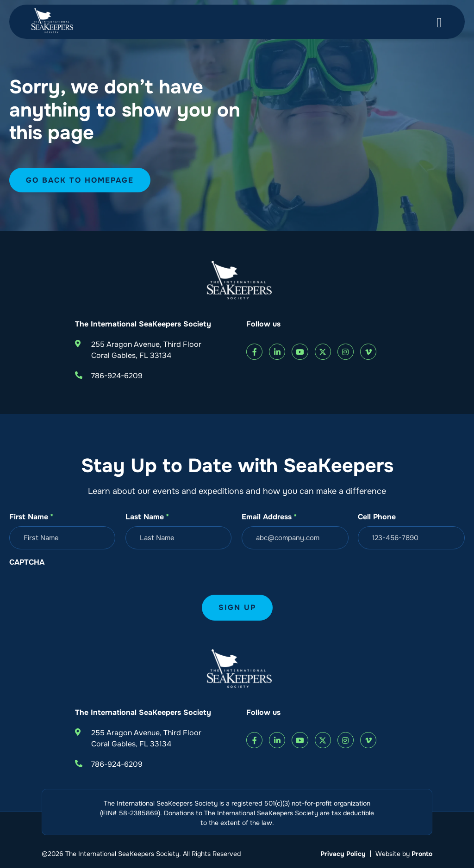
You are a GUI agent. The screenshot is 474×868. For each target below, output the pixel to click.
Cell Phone (377, 517)
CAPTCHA (27, 562)
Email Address (269, 517)
